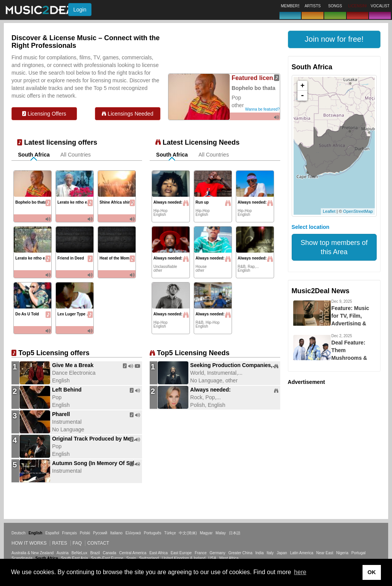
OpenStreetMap (358, 211)
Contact (98, 543)
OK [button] (372, 572)
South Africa (34, 155)
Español (52, 533)
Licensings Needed (127, 114)
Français (69, 533)
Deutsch (19, 533)
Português (153, 533)
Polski (85, 533)
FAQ (77, 543)
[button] (334, 39)
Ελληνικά (133, 533)
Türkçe (170, 533)
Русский (100, 533)
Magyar (206, 533)
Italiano (116, 533)
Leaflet (329, 211)
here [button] (300, 572)
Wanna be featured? (262, 109)
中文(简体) (188, 533)
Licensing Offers (44, 114)
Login (80, 10)
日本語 (235, 533)
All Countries (76, 155)
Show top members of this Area (334, 247)
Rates (60, 543)
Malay (221, 533)
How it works (29, 543)
